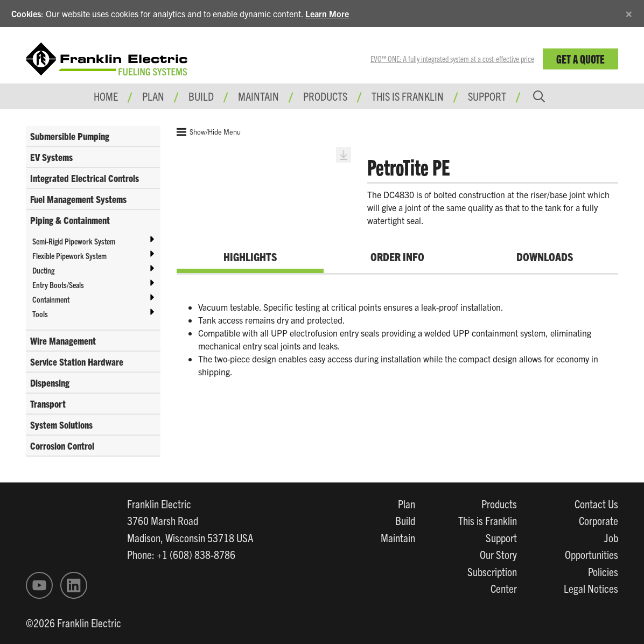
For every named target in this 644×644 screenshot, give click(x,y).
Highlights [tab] (250, 256)
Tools (40, 314)
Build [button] (201, 96)
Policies (603, 571)
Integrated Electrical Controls (85, 178)
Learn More (327, 13)
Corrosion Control (62, 446)
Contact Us (596, 503)
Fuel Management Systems (78, 199)
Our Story (498, 554)
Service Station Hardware (77, 362)
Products (499, 503)
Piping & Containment (70, 220)
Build (405, 520)
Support (487, 96)
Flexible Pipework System (69, 255)
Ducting (43, 270)
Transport (48, 404)
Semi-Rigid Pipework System (74, 241)
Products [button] (325, 96)
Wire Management (63, 341)
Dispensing (50, 383)
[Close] (629, 12)
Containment (51, 299)
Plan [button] (153, 96)
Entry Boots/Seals (58, 285)
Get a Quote (580, 58)
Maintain (398, 537)
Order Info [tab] (397, 256)
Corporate (598, 520)
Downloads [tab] (545, 256)
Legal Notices (591, 588)
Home (106, 96)
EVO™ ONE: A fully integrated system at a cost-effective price (452, 59)
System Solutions (61, 425)
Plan (407, 503)
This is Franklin (408, 96)
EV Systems (51, 157)
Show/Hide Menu (209, 132)
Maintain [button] (258, 96)
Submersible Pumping (70, 136)
